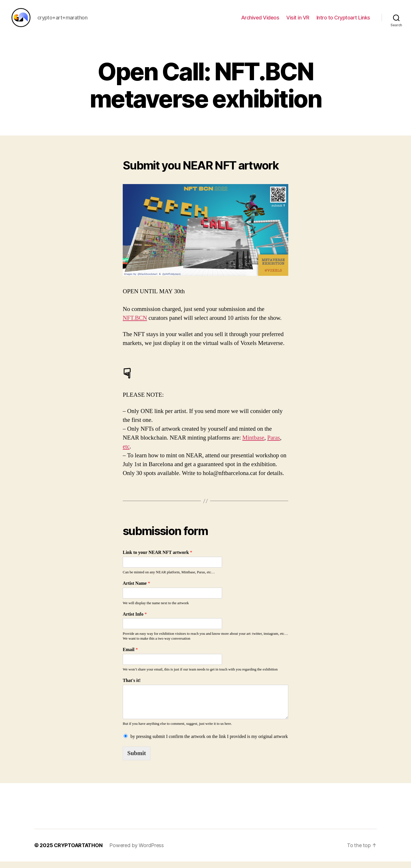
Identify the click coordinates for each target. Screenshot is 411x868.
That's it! (132, 687)
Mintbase (253, 445)
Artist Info (135, 621)
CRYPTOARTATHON (78, 852)
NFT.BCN (135, 325)
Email (130, 657)
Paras (274, 445)
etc (126, 453)
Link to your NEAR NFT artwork (158, 559)
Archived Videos (260, 21)
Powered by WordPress (137, 852)
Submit (137, 760)
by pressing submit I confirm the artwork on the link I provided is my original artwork (209, 743)
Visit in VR (298, 21)
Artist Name (136, 590)
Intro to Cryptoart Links (343, 21)
